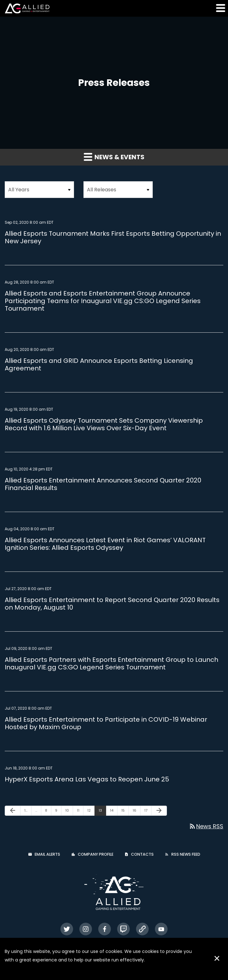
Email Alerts (47, 854)
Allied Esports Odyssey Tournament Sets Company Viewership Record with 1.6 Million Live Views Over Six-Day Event (104, 424)
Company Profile (96, 854)
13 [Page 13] (102, 812)
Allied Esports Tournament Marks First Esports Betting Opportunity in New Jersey (113, 237)
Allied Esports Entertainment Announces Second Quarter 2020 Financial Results (103, 484)
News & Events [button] (114, 157)
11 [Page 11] (80, 812)
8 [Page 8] (48, 812)
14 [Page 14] (114, 812)
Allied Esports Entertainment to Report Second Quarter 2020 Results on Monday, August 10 (112, 604)
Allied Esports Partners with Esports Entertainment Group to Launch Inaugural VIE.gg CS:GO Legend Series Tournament (111, 663)
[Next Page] (159, 811)
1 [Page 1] (28, 812)
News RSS (206, 826)
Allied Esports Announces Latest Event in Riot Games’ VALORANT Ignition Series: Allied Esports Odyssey (105, 544)
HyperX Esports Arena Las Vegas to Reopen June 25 (87, 779)
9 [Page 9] (58, 812)
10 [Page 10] (69, 812)
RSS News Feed (186, 854)
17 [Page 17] (148, 812)
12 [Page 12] (91, 812)
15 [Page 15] (125, 812)
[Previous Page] (13, 811)
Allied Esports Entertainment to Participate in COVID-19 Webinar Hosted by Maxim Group (106, 723)
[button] (220, 8)
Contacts (142, 854)
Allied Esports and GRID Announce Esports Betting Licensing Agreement (99, 364)
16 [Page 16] (136, 812)
